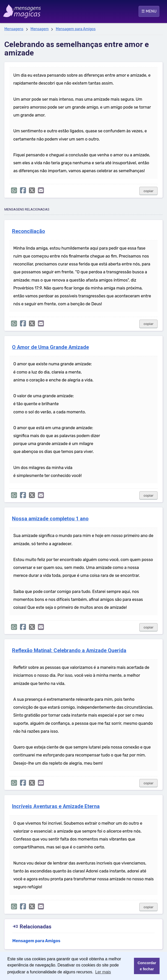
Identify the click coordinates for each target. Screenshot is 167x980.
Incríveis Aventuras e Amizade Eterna (56, 806)
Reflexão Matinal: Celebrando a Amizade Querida (69, 651)
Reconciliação (29, 231)
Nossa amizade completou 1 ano (50, 519)
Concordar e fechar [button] (147, 966)
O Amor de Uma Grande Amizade (50, 347)
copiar (148, 191)
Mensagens (14, 29)
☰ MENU (149, 11)
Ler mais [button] (103, 972)
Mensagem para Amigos (76, 29)
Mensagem (40, 29)
